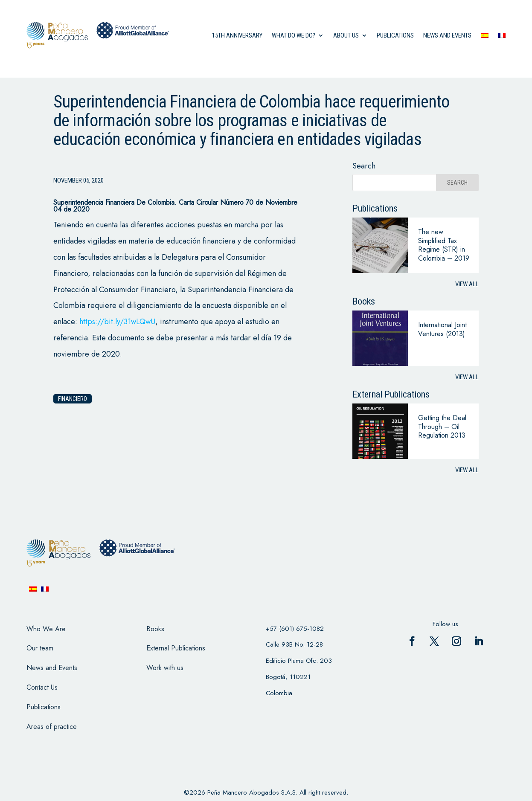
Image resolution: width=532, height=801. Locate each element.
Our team (40, 648)
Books (155, 629)
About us (346, 35)
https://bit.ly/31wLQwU (117, 322)
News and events (447, 35)
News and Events (52, 668)
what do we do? (294, 35)
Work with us (165, 668)
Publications (395, 35)
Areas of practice (52, 727)
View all (467, 284)
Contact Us (42, 687)
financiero (73, 399)
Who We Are (46, 629)
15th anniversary (237, 35)
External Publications (176, 648)
